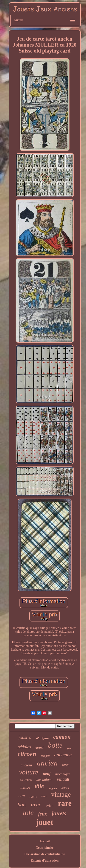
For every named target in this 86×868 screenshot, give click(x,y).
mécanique (63, 774)
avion (49, 806)
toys (65, 765)
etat (22, 796)
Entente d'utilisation (45, 861)
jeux (43, 814)
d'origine (42, 738)
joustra (25, 737)
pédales (24, 747)
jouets (59, 813)
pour (69, 748)
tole (28, 813)
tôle (39, 786)
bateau (65, 788)
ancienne (63, 755)
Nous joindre (45, 848)
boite (55, 745)
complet (45, 756)
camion (62, 737)
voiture (29, 772)
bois (22, 805)
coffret (33, 797)
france (25, 787)
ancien (47, 763)
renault (63, 779)
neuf (47, 774)
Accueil (44, 841)
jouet (45, 822)
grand (39, 747)
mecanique (44, 780)
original (53, 788)
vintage (61, 794)
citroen (27, 754)
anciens (26, 765)
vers (44, 796)
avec (36, 804)
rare (65, 803)
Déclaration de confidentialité (45, 854)
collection (26, 780)
